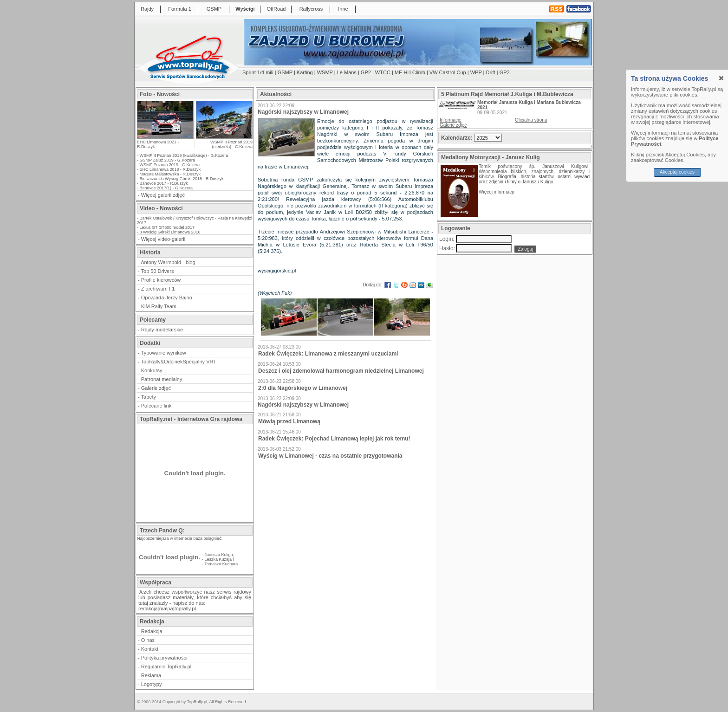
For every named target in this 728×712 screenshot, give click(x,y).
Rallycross (311, 9)
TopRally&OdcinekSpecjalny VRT (179, 362)
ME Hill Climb (410, 72)
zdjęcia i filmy (503, 182)
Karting (305, 72)
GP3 (505, 72)
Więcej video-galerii (163, 239)
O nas (148, 640)
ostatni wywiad (574, 177)
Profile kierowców (161, 280)
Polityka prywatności (164, 658)
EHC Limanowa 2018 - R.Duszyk (170, 169)
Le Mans (347, 72)
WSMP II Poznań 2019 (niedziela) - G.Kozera (231, 144)
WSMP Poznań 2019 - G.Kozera (170, 165)
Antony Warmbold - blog (168, 262)
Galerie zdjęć (156, 388)
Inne (343, 9)
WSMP (325, 72)
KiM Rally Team (159, 306)
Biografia (507, 177)
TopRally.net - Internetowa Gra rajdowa (191, 419)
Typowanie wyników (164, 353)
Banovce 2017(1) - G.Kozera (166, 188)
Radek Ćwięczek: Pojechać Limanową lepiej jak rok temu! (334, 439)
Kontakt (150, 649)
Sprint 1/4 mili (258, 72)
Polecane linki (157, 406)
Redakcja (152, 631)
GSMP (214, 9)
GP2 (366, 72)
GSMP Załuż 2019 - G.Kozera (167, 160)
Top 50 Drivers (158, 271)
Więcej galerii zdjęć (163, 195)
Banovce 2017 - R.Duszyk (164, 183)
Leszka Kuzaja (218, 559)
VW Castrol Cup (448, 72)
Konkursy (152, 370)
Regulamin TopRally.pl (166, 667)
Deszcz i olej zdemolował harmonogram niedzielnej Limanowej (341, 371)
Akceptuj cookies (677, 172)
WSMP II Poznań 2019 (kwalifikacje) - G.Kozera (184, 155)
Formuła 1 (180, 9)
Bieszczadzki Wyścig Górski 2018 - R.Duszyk (182, 179)
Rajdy (147, 9)
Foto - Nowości (160, 94)
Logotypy (152, 684)
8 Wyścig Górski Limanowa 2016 (170, 232)
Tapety (149, 397)
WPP (476, 72)
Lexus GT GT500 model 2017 (167, 227)
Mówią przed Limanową (289, 421)
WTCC (383, 72)
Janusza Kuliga (219, 555)
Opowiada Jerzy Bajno (167, 298)
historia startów (537, 177)
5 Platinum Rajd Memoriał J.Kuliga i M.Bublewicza (507, 94)
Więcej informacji (497, 192)
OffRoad (276, 9)
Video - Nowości (161, 208)
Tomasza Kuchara (221, 564)
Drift (491, 72)
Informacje (451, 120)
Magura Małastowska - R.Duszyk (170, 174)
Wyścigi (245, 9)
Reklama (151, 675)
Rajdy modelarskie (162, 330)
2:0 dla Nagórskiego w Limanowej (303, 388)
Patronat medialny (162, 379)
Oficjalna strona (531, 120)
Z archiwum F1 (158, 289)
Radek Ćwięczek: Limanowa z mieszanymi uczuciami (328, 354)
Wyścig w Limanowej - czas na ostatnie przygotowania (330, 456)
